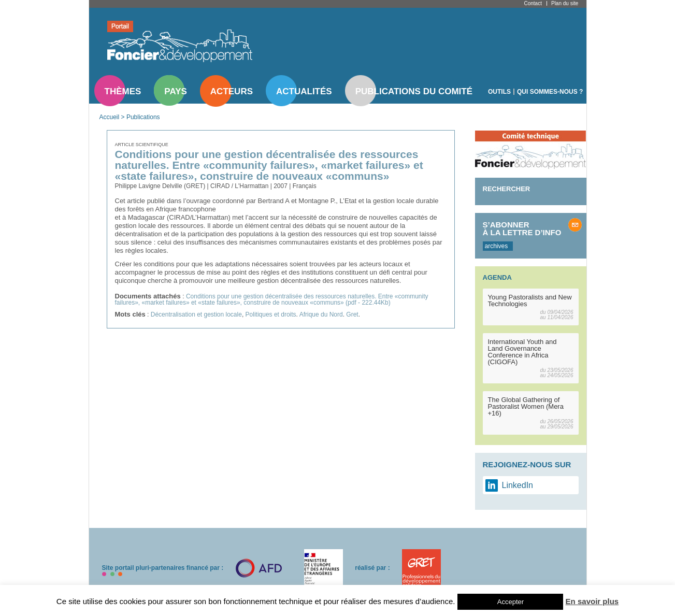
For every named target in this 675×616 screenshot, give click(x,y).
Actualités (304, 91)
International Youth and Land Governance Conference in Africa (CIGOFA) (522, 352)
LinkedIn (518, 485)
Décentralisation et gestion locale (196, 314)
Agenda (497, 277)
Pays (175, 91)
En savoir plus (592, 601)
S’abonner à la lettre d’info (522, 228)
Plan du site (565, 3)
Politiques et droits (271, 314)
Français (305, 186)
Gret (352, 314)
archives (497, 246)
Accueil (110, 117)
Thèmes (123, 91)
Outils (499, 92)
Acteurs (232, 91)
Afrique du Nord (321, 314)
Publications (143, 117)
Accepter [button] (511, 602)
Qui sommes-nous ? (550, 92)
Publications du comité (414, 91)
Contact (533, 3)
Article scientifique (142, 145)
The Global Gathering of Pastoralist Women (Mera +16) (526, 406)
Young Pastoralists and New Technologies (530, 300)
